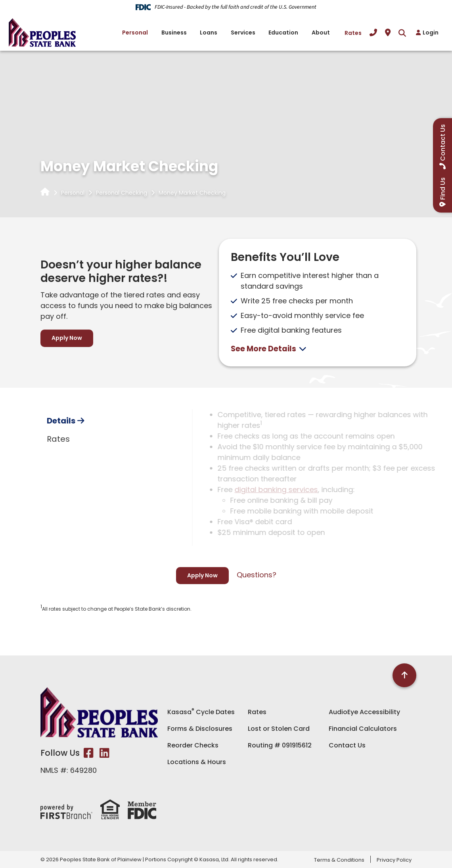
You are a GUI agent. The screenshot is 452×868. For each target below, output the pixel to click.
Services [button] (243, 33)
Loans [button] (209, 33)
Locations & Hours (197, 762)
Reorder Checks (193, 745)
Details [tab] (61, 456)
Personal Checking (122, 193)
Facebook (89, 753)
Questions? (257, 575)
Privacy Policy (394, 860)
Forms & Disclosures (200, 729)
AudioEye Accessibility (364, 712)
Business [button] (174, 33)
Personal (73, 193)
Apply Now (67, 338)
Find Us (443, 189)
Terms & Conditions (339, 860)
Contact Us (347, 745)
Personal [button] (135, 33)
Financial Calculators (363, 729)
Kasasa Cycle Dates (201, 712)
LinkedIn (104, 753)
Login (431, 33)
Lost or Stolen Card (279, 729)
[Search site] (402, 33)
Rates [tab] (58, 474)
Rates (353, 33)
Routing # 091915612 (280, 745)
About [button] (321, 33)
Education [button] (283, 33)
